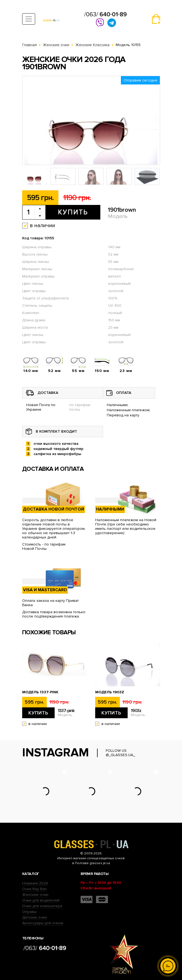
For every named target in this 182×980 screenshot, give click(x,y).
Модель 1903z (110, 692)
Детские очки (34, 917)
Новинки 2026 (35, 883)
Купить (73, 212)
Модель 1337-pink (40, 692)
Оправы (29, 912)
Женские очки (35, 895)
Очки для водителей (41, 900)
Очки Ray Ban (34, 889)
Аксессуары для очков (43, 923)
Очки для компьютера (42, 906)
